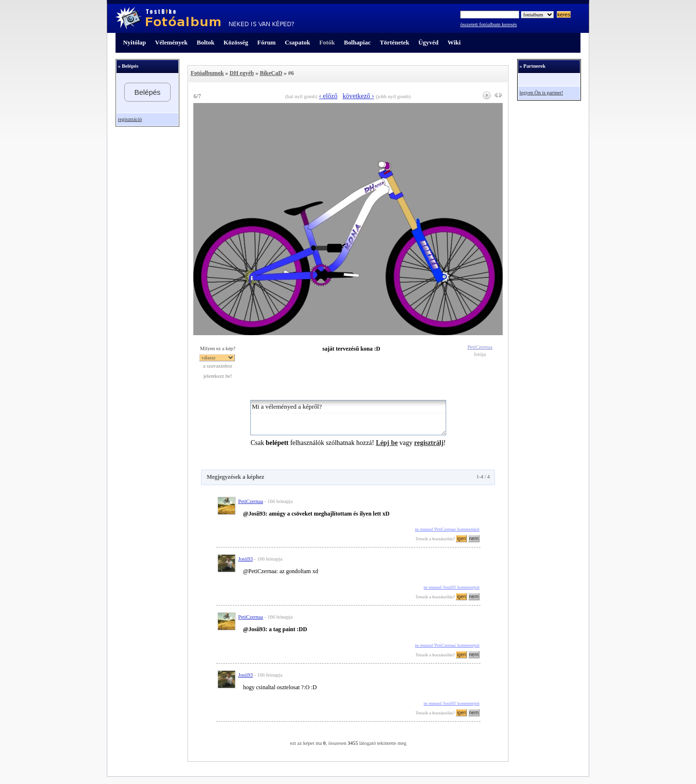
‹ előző (328, 96)
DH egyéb (242, 73)
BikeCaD (271, 73)
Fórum (266, 42)
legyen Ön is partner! (541, 93)
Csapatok (297, 42)
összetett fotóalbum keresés (488, 24)
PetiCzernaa (480, 347)
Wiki (454, 42)
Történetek (395, 42)
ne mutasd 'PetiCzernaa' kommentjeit (447, 529)
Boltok (206, 42)
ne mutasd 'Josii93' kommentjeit (452, 587)
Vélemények (172, 42)
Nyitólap (135, 42)
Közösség (236, 42)
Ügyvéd (428, 42)
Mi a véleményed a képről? (348, 418)
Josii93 (246, 559)
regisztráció (130, 119)
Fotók (327, 42)
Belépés (147, 92)
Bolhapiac (357, 42)
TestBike (205, 18)
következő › (358, 96)
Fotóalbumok (207, 73)
